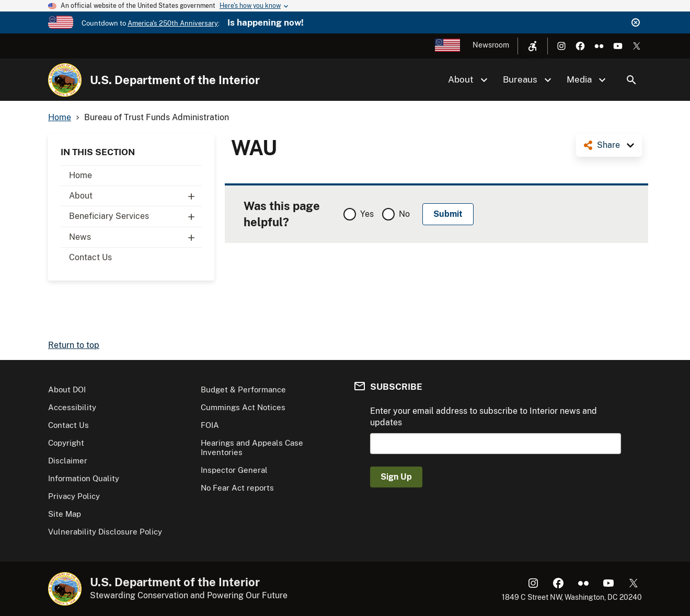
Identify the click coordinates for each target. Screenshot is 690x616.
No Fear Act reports (237, 488)
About (135, 196)
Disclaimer (68, 461)
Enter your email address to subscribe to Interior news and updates (484, 417)
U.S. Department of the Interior (175, 80)
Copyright (66, 443)
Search (631, 80)
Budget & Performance (243, 390)
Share (608, 145)
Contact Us (90, 257)
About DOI (67, 390)
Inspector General (234, 470)
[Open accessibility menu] (533, 46)
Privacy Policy (74, 496)
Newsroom (491, 45)
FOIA (210, 425)
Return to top (74, 345)
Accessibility (72, 407)
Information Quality (84, 478)
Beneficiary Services (135, 216)
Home (80, 175)
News (135, 237)
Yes (367, 214)
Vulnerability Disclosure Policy (105, 532)
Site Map (65, 514)
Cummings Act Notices (243, 407)
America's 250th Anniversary (173, 23)
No (404, 214)
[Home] (65, 80)
